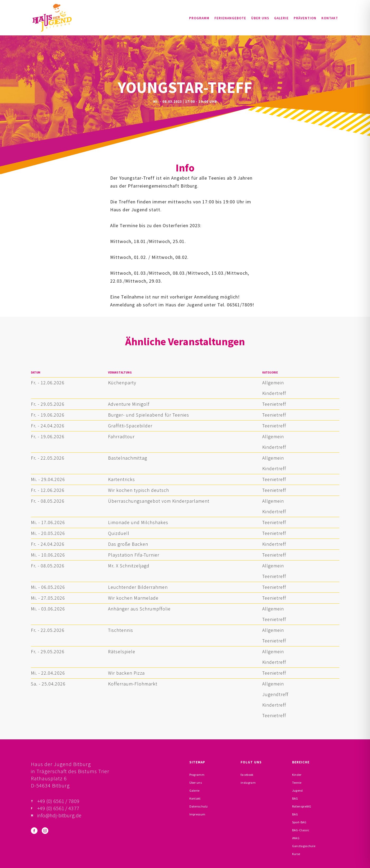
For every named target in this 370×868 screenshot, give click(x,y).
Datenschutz (199, 806)
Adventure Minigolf (129, 404)
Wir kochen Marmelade (133, 598)
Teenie (297, 783)
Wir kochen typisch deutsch (139, 490)
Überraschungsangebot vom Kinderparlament (159, 501)
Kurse (296, 854)
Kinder (297, 775)
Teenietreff (274, 404)
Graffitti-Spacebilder (130, 426)
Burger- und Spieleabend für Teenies (149, 415)
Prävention (305, 18)
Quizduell (119, 533)
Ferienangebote (230, 18)
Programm (199, 18)
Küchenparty (122, 383)
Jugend (298, 790)
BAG (295, 798)
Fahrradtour (121, 437)
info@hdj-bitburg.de (59, 815)
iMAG (296, 838)
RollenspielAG (302, 806)
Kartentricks (121, 479)
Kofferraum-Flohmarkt (133, 684)
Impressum (197, 814)
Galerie (281, 18)
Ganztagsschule (304, 846)
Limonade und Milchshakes (138, 522)
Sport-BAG (299, 822)
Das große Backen (128, 544)
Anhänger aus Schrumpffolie (139, 609)
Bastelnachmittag (128, 458)
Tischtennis (121, 630)
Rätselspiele (122, 652)
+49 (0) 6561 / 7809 (58, 801)
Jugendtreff (275, 694)
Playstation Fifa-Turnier (134, 555)
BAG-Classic (301, 830)
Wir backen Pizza (126, 673)
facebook (247, 775)
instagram (248, 783)
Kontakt (330, 18)
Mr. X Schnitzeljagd (129, 566)
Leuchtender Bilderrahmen (138, 587)
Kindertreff (274, 393)
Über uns (260, 18)
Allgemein (273, 383)
